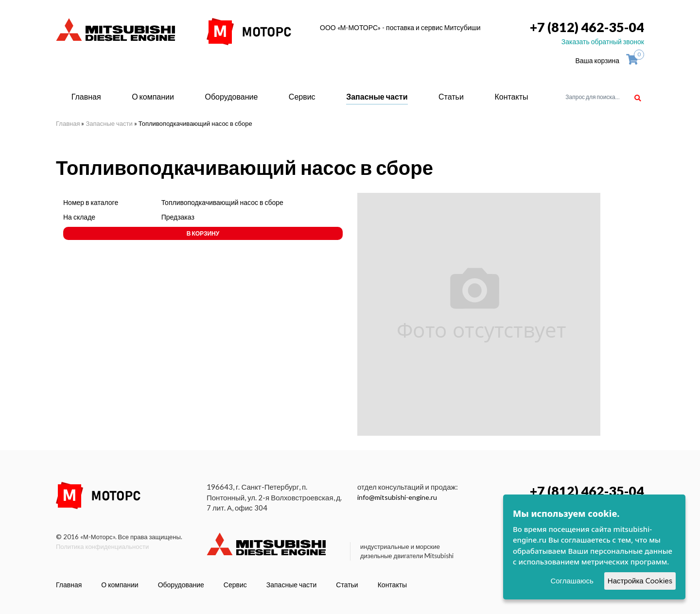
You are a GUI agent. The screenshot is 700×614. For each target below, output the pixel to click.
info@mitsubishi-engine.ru (397, 497)
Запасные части (377, 96)
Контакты (511, 96)
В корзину (203, 233)
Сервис (302, 96)
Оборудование (231, 96)
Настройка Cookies (640, 581)
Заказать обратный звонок (603, 42)
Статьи (451, 96)
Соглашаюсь (572, 581)
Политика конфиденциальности (102, 546)
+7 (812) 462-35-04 (587, 27)
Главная (86, 96)
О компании (153, 96)
